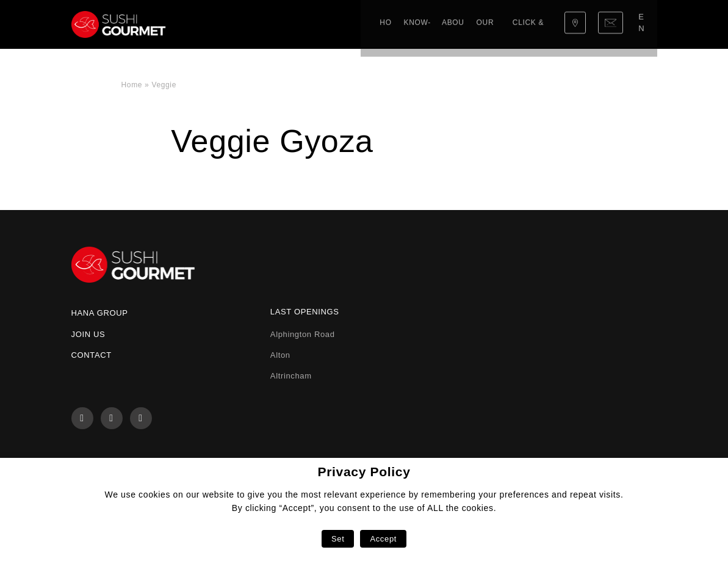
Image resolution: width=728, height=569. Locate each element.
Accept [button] (383, 539)
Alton (280, 355)
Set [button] (338, 539)
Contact (92, 355)
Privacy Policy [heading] (364, 472)
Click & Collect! (422, 24)
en (643, 24)
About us (305, 24)
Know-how (252, 24)
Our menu (355, 24)
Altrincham (291, 376)
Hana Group (100, 313)
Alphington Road (303, 334)
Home (208, 24)
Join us (88, 334)
